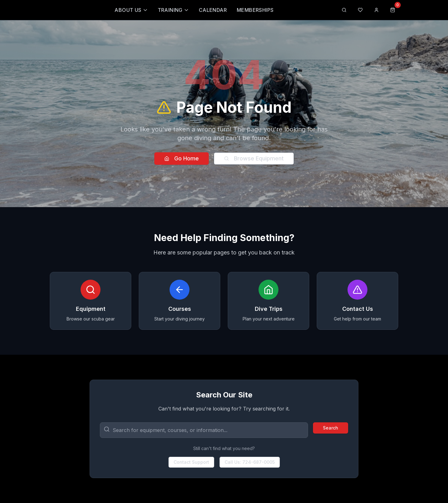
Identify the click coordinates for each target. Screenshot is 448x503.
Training (173, 10)
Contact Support (191, 462)
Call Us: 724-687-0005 (250, 462)
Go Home (182, 158)
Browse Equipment (254, 158)
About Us (131, 10)
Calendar (213, 10)
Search (331, 428)
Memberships (255, 10)
